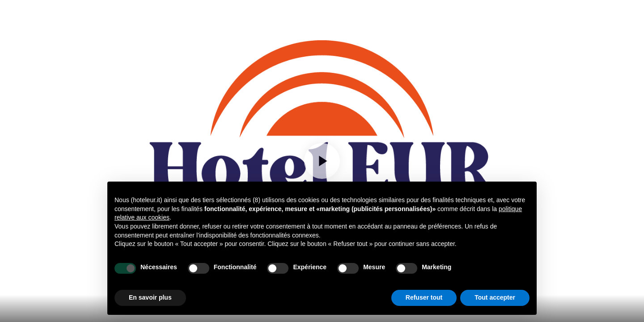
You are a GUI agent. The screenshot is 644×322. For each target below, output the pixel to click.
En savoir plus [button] (150, 297)
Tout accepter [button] (495, 297)
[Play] (322, 161)
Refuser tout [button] (424, 297)
